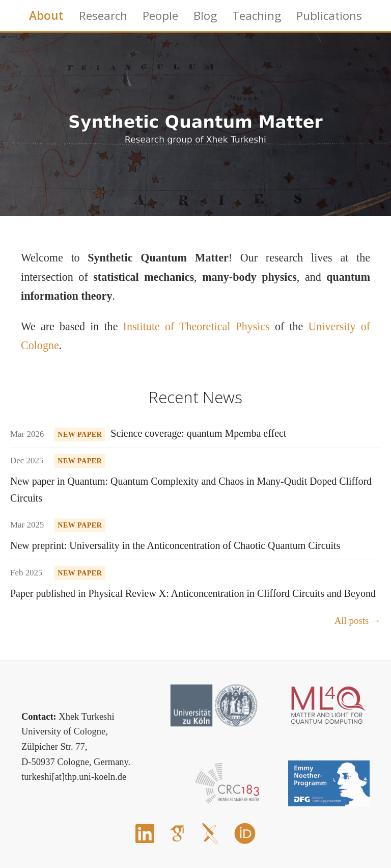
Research (103, 16)
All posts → (358, 621)
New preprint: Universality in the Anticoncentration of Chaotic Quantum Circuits (175, 545)
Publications (329, 16)
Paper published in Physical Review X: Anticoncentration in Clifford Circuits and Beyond (193, 593)
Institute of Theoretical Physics (197, 326)
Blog (205, 16)
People (160, 16)
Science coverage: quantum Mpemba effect (198, 433)
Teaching (257, 16)
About (46, 16)
